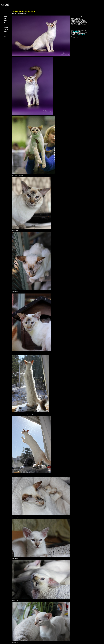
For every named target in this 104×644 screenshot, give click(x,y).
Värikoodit (6, 29)
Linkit (5, 36)
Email (5, 34)
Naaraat (6, 21)
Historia (6, 18)
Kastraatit (6, 27)
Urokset (6, 23)
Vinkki (5, 32)
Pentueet (6, 25)
